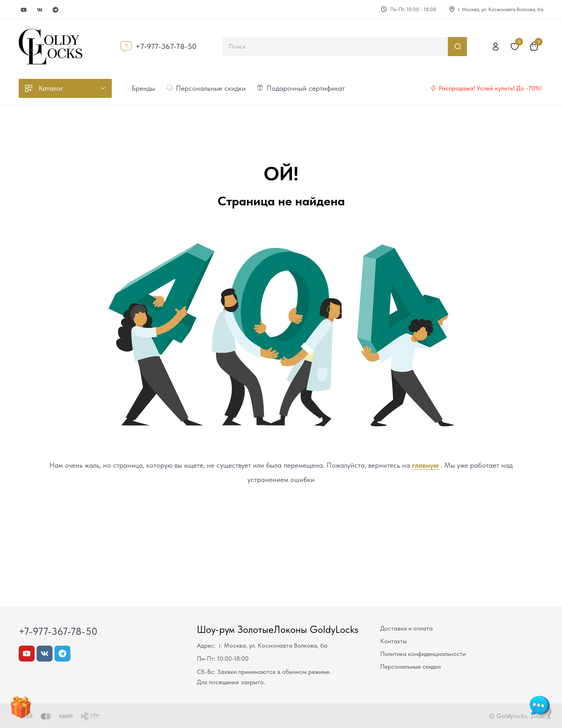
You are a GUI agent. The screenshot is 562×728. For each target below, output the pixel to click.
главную (425, 465)
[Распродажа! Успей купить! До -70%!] (433, 88)
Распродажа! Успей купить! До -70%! (490, 88)
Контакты (394, 641)
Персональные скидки (410, 667)
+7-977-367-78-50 (166, 46)
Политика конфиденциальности (423, 654)
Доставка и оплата (406, 628)
